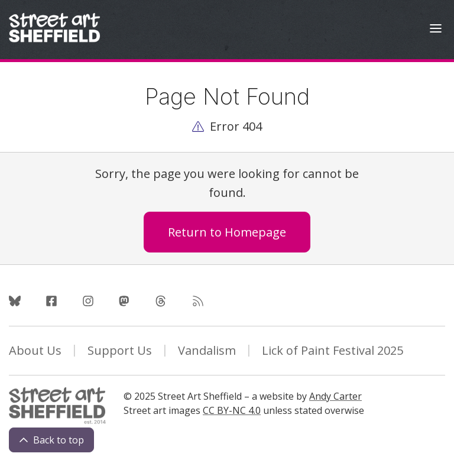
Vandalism (207, 350)
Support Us (120, 350)
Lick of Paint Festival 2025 (333, 350)
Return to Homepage (227, 232)
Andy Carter (335, 396)
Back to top (51, 440)
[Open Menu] (436, 30)
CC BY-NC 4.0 (232, 410)
